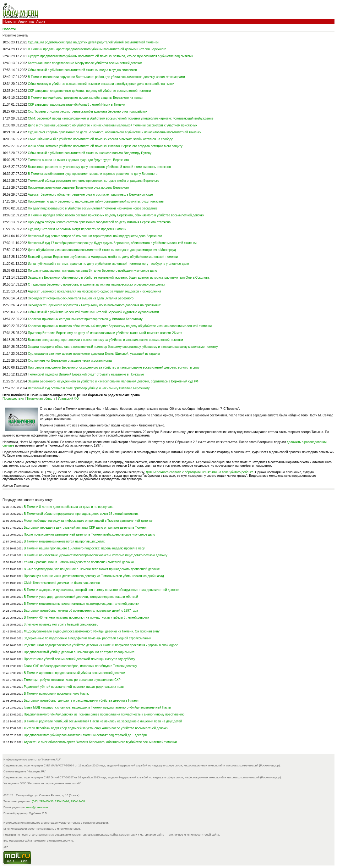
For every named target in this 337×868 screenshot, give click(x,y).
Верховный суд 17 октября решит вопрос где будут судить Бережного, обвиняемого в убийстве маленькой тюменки (112, 243)
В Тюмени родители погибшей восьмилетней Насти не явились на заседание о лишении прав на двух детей (103, 721)
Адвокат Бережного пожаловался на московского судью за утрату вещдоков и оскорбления (95, 291)
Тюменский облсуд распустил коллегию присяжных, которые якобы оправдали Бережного (94, 181)
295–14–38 (78, 801)
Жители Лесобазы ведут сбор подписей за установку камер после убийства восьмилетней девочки (96, 728)
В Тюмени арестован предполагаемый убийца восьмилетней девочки (75, 673)
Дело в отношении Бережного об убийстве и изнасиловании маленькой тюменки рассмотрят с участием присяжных (113, 125)
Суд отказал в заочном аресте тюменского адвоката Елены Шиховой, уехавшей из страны (94, 354)
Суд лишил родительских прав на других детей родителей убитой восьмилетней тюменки (93, 42)
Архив (41, 22)
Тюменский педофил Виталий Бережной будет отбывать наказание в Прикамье (86, 374)
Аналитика (26, 22)
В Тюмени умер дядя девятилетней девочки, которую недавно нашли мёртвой (81, 597)
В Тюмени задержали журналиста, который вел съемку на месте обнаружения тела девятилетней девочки (102, 590)
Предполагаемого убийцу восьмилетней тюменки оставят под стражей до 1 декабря (85, 735)
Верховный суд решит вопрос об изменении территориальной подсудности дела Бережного (95, 236)
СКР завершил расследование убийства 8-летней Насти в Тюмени (77, 105)
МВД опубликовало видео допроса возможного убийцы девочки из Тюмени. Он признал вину (92, 631)
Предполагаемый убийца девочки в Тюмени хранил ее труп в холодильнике (79, 652)
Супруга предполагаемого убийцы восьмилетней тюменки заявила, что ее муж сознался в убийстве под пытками (111, 56)
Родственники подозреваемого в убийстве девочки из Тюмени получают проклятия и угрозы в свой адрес (101, 645)
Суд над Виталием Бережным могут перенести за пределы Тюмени (77, 229)
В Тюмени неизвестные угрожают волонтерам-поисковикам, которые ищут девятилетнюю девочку (96, 555)
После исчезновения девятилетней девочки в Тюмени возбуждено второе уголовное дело (90, 534)
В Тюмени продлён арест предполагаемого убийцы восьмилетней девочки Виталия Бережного (97, 49)
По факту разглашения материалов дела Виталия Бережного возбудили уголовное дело (92, 271)
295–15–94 (62, 801)
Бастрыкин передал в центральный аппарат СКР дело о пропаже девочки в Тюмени (85, 528)
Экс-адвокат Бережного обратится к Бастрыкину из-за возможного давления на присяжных (94, 305)
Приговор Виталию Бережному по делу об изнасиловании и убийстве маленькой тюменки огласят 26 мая (105, 333)
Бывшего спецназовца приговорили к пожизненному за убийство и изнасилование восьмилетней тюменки (106, 340)
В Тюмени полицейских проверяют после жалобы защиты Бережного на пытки (85, 98)
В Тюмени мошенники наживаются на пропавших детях (64, 541)
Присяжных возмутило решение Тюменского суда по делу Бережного (79, 188)
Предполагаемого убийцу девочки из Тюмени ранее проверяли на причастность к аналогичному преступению (104, 714)
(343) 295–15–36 (43, 801)
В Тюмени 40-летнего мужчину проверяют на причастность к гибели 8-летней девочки (87, 618)
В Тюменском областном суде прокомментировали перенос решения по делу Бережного (93, 174)
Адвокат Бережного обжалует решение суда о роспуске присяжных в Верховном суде (90, 195)
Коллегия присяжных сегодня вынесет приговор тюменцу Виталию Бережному (85, 319)
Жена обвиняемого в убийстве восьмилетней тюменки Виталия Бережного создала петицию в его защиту (105, 146)
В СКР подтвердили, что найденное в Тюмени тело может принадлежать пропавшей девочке (92, 569)
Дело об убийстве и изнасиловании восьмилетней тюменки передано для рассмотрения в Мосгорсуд (102, 250)
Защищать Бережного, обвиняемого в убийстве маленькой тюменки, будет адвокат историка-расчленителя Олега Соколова (119, 278)
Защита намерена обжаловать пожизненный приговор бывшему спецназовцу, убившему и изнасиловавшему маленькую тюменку (123, 347)
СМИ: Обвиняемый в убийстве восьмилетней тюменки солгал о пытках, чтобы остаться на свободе (101, 139)
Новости (10, 22)
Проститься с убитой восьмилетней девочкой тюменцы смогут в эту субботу (79, 659)
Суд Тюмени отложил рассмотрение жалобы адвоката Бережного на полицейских (88, 111)
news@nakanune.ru (39, 807)
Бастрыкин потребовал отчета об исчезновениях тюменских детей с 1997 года (81, 611)
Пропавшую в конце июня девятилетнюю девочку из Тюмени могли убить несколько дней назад (94, 576)
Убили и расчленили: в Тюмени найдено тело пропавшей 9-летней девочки (79, 562)
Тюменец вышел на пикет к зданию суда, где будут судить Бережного (79, 160)
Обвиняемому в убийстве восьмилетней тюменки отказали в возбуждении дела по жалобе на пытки (101, 84)
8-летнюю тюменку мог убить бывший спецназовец (61, 624)
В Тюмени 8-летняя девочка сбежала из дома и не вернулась (69, 507)
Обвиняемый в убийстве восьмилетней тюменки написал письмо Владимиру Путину (90, 153)
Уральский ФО (68, 399)
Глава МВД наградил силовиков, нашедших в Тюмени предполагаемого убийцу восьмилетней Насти (97, 707)
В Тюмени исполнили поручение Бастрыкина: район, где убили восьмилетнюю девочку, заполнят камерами (106, 77)
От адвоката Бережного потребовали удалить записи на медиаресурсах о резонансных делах (97, 284)
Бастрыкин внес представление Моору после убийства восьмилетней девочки (85, 63)
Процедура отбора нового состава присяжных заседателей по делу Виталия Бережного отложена (99, 222)
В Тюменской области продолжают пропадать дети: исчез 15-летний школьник (81, 514)
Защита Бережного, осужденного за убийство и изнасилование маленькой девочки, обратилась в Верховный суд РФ (113, 381)
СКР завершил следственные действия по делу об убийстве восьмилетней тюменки (90, 91)
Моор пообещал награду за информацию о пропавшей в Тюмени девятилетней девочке (88, 521)
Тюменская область (41, 399)
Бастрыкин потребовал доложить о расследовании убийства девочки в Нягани (81, 701)
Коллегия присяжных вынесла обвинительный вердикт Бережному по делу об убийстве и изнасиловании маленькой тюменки (120, 326)
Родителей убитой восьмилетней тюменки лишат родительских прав (74, 687)
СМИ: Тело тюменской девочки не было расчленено (62, 583)
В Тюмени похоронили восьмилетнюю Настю (57, 694)
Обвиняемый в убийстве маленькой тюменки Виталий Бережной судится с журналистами (93, 312)
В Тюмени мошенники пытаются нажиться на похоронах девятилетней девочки (82, 604)
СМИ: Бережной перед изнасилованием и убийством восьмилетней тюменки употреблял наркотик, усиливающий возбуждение (121, 118)
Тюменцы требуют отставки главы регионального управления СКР (72, 680)
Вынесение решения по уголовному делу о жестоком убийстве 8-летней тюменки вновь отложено (99, 167)
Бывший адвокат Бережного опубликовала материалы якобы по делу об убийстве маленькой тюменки (103, 257)
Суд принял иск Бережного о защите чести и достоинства (70, 361)
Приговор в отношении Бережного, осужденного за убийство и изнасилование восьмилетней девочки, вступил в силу (114, 367)
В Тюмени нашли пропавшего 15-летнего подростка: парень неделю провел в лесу (84, 548)
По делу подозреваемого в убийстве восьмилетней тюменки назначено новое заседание (93, 208)
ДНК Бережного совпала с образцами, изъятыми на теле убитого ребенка (200, 472)
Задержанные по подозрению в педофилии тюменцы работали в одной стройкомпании (88, 638)
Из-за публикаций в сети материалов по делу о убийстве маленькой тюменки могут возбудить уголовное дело (109, 264)
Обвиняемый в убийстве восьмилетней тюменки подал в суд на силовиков (82, 70)
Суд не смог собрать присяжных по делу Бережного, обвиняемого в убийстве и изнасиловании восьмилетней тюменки (115, 132)
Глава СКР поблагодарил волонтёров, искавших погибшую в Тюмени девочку (80, 666)
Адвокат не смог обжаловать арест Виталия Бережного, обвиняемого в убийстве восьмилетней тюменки (100, 742)
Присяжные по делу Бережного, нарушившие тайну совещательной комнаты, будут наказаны (96, 201)
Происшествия (13, 399)
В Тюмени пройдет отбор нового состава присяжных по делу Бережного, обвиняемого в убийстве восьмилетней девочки (116, 215)
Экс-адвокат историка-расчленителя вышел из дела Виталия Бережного (81, 298)
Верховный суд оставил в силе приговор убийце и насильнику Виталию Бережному (89, 388)
